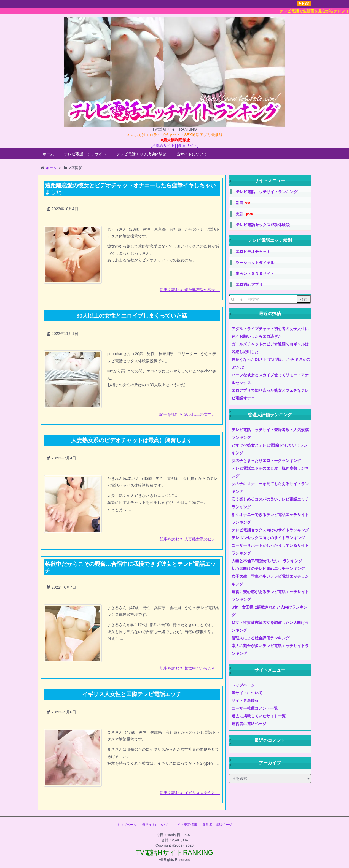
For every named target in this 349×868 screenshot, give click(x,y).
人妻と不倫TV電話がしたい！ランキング (267, 561)
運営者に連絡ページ (249, 724)
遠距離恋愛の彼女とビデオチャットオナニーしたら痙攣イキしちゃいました (130, 189)
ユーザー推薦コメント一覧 (255, 708)
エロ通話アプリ (249, 285)
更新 (245, 214)
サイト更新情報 (245, 701)
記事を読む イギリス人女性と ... (190, 793)
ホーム (48, 154)
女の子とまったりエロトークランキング (266, 461)
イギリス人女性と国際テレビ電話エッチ (132, 694)
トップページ (243, 685)
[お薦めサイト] (163, 145)
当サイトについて (192, 154)
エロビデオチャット (253, 252)
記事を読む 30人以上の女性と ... (190, 414)
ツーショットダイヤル (255, 263)
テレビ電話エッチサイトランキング (267, 192)
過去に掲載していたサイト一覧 (259, 716)
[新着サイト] (188, 145)
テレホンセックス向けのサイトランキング (268, 538)
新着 (243, 203)
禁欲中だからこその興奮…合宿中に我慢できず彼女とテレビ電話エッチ (130, 567)
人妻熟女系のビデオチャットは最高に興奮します (132, 440)
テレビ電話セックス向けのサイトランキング (270, 530)
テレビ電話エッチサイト (85, 154)
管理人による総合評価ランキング (261, 638)
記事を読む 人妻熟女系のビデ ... (190, 539)
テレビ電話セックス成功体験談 (263, 225)
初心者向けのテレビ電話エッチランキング (268, 569)
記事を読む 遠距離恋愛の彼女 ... (190, 290)
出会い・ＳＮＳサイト (255, 274)
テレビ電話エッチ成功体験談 (141, 154)
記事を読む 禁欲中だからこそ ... (190, 668)
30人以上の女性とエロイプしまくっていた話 (132, 316)
